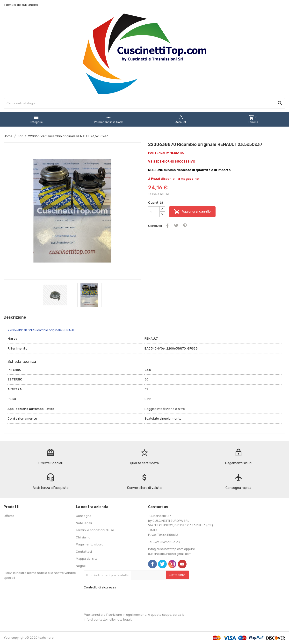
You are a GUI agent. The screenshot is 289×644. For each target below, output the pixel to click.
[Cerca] (144, 103)
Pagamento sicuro (90, 544)
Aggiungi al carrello (192, 212)
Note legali (84, 523)
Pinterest (185, 226)
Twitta (176, 226)
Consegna (84, 516)
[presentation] (121, 601)
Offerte (9, 516)
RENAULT (151, 339)
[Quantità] (154, 212)
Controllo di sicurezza (100, 587)
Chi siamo (83, 537)
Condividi (167, 226)
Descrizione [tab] (15, 317)
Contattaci (84, 552)
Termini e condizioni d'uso (95, 530)
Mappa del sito (87, 559)
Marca (12, 339)
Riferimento (17, 348)
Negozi (81, 566)
